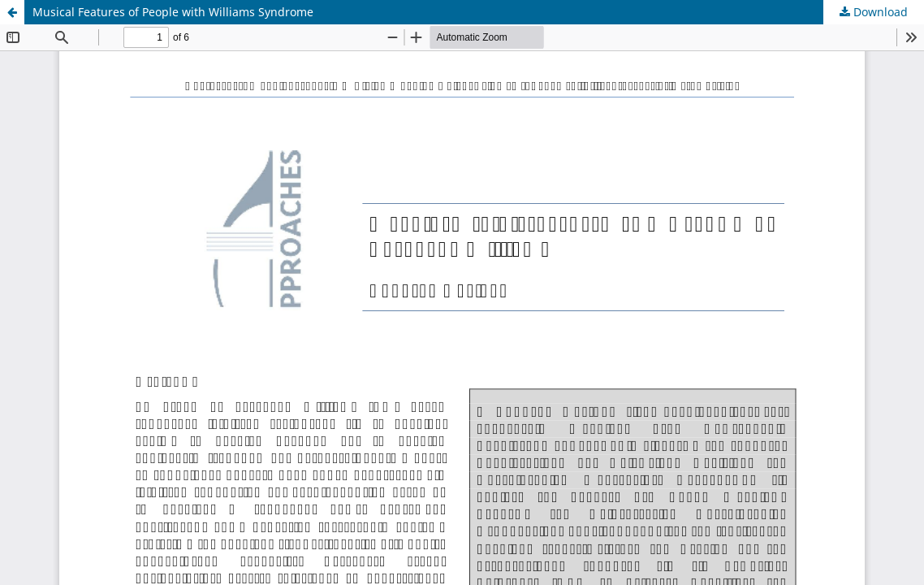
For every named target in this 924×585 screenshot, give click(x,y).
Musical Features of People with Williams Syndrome (173, 12)
